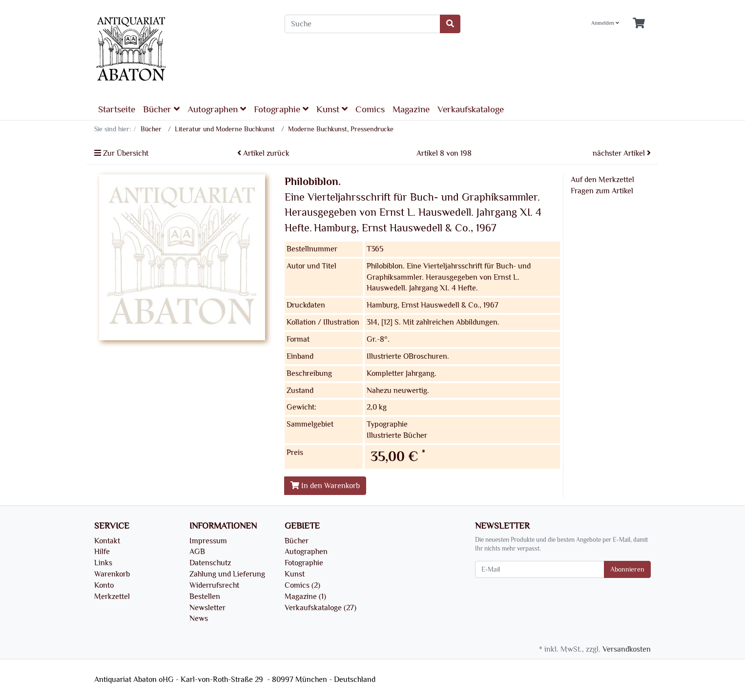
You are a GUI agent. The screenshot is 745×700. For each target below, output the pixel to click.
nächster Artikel (622, 153)
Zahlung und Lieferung (227, 574)
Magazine (411, 109)
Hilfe (102, 552)
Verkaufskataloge (471, 109)
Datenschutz (210, 563)
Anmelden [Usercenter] (605, 23)
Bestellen (205, 597)
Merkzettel (112, 597)
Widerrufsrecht (214, 585)
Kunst (332, 109)
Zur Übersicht (121, 153)
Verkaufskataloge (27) (321, 608)
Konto (104, 585)
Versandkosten (627, 649)
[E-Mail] (540, 569)
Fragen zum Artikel (602, 191)
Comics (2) (302, 585)
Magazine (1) (305, 597)
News (199, 618)
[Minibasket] (639, 24)
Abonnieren (627, 569)
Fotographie (281, 109)
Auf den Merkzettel (602, 180)
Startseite (117, 109)
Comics (370, 109)
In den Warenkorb (325, 486)
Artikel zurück (263, 153)
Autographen (217, 109)
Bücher (161, 109)
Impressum (208, 541)
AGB (197, 552)
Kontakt (107, 541)
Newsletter (207, 608)
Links (103, 563)
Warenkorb (112, 574)
